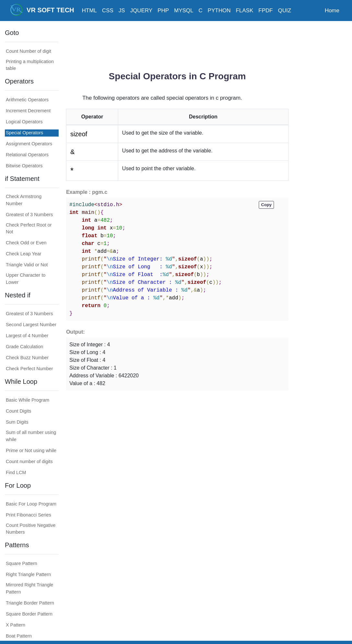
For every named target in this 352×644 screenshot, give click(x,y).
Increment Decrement (28, 111)
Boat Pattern (19, 636)
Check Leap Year (24, 254)
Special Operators (24, 133)
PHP (163, 11)
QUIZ (284, 11)
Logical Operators (24, 122)
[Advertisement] (184, 44)
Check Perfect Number (29, 369)
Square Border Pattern (29, 614)
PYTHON (219, 11)
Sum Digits (17, 422)
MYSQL (184, 11)
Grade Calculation (24, 347)
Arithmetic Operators (27, 100)
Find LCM (16, 472)
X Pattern (16, 625)
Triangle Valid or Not (27, 265)
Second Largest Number (31, 325)
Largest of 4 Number (27, 336)
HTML (89, 11)
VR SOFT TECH (42, 10)
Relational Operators (27, 155)
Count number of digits (29, 461)
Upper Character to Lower (26, 279)
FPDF (266, 11)
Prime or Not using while (31, 450)
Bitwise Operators (24, 166)
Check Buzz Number (27, 358)
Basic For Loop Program (31, 504)
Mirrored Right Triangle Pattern (29, 588)
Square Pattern (22, 563)
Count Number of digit (28, 51)
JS (122, 11)
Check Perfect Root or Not (29, 228)
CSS (108, 11)
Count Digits (18, 411)
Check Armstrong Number (24, 200)
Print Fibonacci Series (28, 515)
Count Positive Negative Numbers (31, 529)
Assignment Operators (29, 144)
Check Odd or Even (26, 243)
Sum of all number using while (31, 436)
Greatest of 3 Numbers (29, 215)
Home (332, 11)
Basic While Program (28, 400)
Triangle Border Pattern (30, 603)
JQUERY (141, 11)
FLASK (244, 11)
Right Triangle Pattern (28, 574)
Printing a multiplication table (30, 65)
